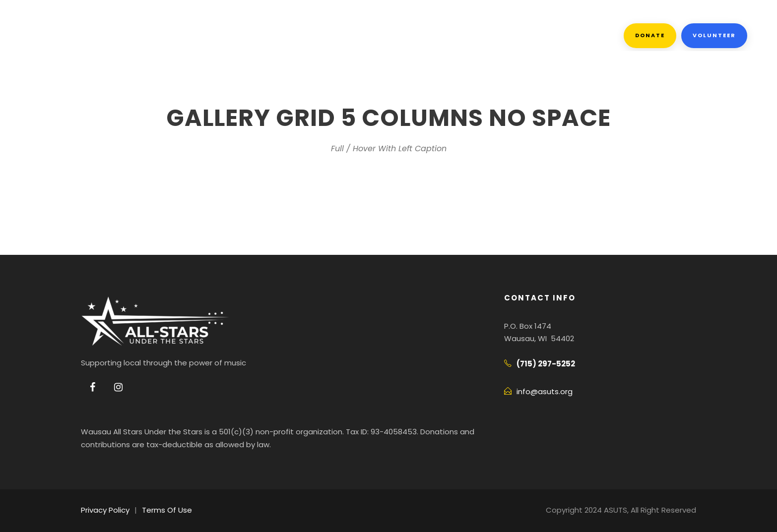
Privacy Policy (104, 510)
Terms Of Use (162, 510)
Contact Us (446, 36)
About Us (155, 36)
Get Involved (233, 36)
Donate (651, 35)
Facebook (370, 36)
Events (306, 36)
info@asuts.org (542, 391)
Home (98, 36)
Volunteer (714, 35)
